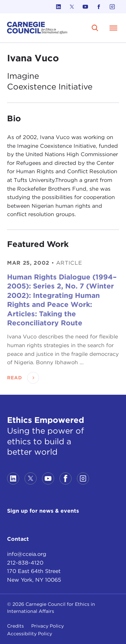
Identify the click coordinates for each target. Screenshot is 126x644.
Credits (15, 626)
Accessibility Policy (30, 634)
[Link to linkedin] (58, 7)
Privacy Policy (48, 626)
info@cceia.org (27, 554)
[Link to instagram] (112, 7)
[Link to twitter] (72, 7)
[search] (95, 28)
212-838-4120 (25, 563)
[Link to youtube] (85, 7)
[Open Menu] (114, 28)
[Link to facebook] (99, 7)
